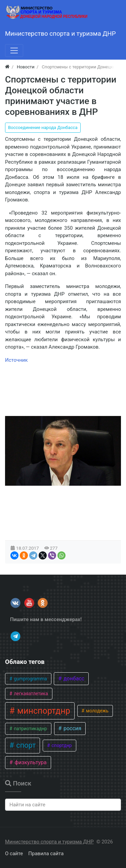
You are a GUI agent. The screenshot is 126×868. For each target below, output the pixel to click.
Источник (16, 360)
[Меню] (14, 51)
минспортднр (43, 711)
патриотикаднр (30, 729)
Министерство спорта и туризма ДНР (49, 842)
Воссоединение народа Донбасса (43, 127)
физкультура (30, 762)
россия (72, 728)
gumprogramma (30, 679)
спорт (25, 745)
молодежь (97, 711)
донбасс (73, 679)
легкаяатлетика (30, 694)
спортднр (61, 745)
